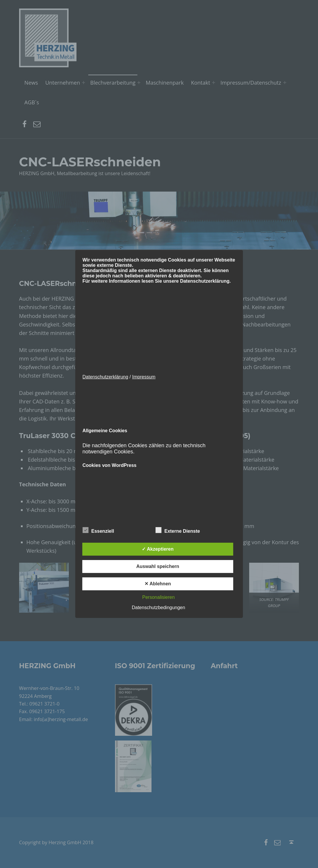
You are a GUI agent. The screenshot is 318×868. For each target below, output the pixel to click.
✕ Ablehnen (158, 584)
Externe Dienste (178, 530)
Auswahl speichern (158, 566)
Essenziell (98, 530)
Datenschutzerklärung (105, 377)
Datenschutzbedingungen (158, 608)
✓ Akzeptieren (158, 549)
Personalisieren (159, 597)
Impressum (144, 377)
